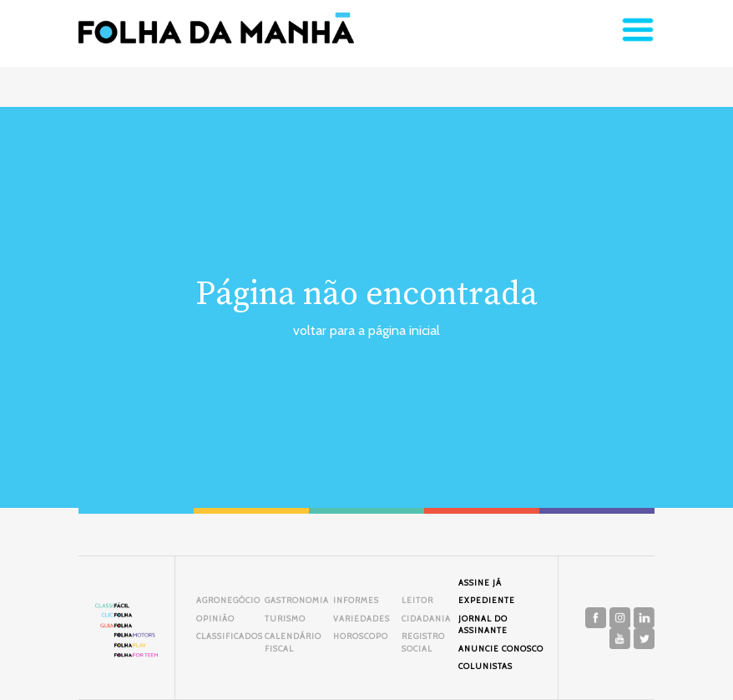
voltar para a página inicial (366, 330)
